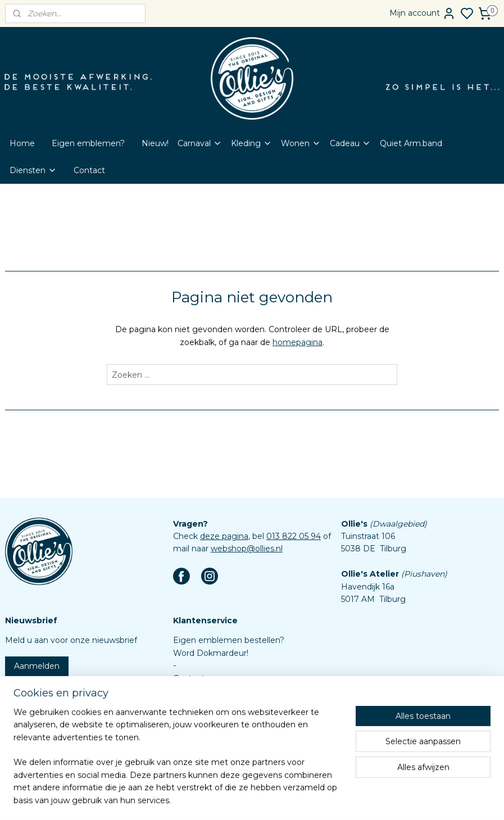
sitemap (276, 799)
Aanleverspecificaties (214, 754)
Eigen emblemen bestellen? (229, 640)
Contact (89, 170)
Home (22, 143)
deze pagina (224, 536)
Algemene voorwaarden (221, 716)
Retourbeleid (199, 703)
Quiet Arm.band (411, 143)
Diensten (33, 170)
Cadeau (350, 143)
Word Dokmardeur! (211, 653)
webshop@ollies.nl (247, 549)
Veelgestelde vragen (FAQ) (226, 691)
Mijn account (423, 13)
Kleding (251, 143)
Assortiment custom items (226, 741)
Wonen (301, 143)
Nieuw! (155, 143)
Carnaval (200, 143)
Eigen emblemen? (88, 143)
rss (297, 799)
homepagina (298, 342)
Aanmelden (37, 666)
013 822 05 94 (294, 536)
